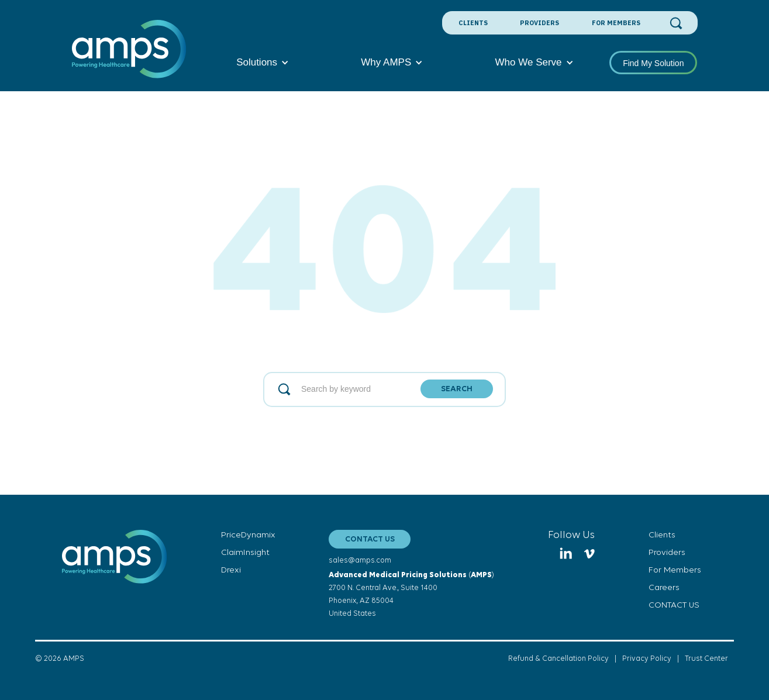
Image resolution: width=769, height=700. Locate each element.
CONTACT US (370, 539)
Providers (539, 23)
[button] (263, 63)
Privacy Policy (647, 659)
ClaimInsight (245, 553)
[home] (130, 56)
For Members (616, 23)
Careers (664, 588)
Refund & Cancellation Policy (558, 659)
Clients (473, 23)
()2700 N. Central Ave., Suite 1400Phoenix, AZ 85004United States (411, 594)
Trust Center (706, 659)
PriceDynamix (248, 535)
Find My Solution (653, 63)
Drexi (231, 570)
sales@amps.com (360, 561)
